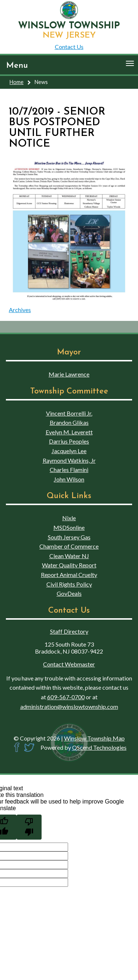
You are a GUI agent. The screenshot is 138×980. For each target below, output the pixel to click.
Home (17, 82)
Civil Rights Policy (69, 584)
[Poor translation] (29, 827)
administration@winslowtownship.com (69, 706)
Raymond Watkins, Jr (69, 460)
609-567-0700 (66, 697)
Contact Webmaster (69, 664)
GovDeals (69, 593)
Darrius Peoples (69, 441)
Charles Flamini (69, 470)
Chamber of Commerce (69, 546)
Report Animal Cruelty (69, 575)
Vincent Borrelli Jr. (69, 413)
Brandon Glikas (69, 422)
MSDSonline (69, 527)
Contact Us (69, 47)
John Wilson (69, 479)
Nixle (69, 518)
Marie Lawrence (69, 374)
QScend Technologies (99, 747)
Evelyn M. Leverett (69, 432)
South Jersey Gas (69, 537)
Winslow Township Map (94, 738)
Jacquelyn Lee (69, 451)
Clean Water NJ (69, 556)
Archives (20, 310)
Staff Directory (69, 631)
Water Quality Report (69, 565)
